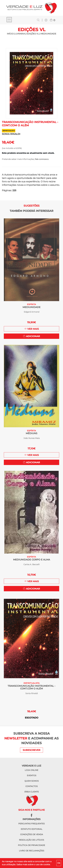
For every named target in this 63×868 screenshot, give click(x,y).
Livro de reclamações (32, 851)
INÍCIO (10, 34)
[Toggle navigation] (9, 20)
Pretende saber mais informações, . (25, 159)
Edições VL (33, 34)
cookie (47, 865)
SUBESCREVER (32, 750)
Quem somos (32, 781)
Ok (59, 863)
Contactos (32, 786)
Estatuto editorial (32, 829)
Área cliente (32, 792)
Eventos (32, 775)
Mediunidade (48, 34)
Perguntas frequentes (32, 824)
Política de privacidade (32, 845)
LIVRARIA (20, 34)
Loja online (32, 770)
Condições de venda (32, 834)
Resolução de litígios (32, 840)
